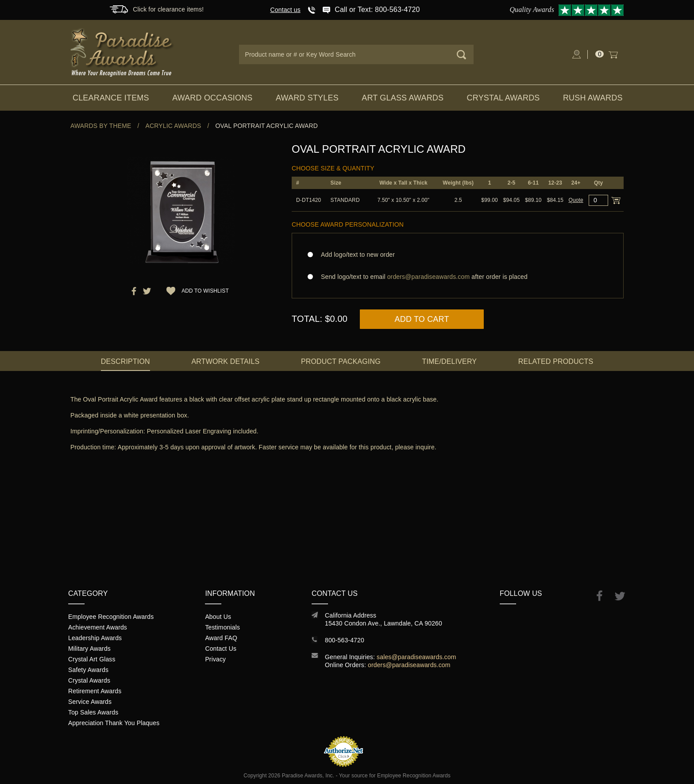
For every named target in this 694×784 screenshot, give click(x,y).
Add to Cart (422, 319)
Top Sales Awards (93, 712)
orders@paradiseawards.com (409, 665)
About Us (218, 617)
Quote (576, 200)
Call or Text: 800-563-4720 (377, 10)
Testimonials (222, 627)
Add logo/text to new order (355, 255)
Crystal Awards (503, 98)
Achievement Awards (98, 627)
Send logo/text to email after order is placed (458, 277)
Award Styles (307, 98)
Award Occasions (212, 98)
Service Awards (90, 702)
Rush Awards (593, 98)
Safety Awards (88, 670)
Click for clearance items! (168, 9)
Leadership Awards (95, 638)
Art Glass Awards (403, 98)
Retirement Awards (95, 691)
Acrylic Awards (173, 126)
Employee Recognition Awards (111, 617)
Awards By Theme (101, 126)
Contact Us (221, 649)
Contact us (285, 10)
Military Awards (89, 649)
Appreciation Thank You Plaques (114, 723)
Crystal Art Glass (92, 659)
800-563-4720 (345, 640)
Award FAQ (221, 638)
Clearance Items (111, 98)
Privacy (215, 659)
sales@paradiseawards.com (416, 657)
